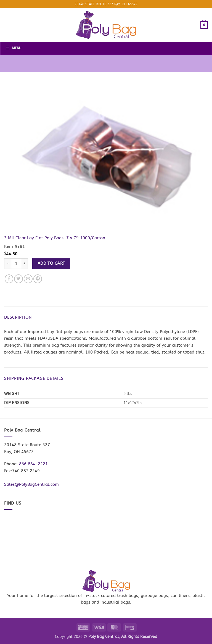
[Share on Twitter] (18, 279)
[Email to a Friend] (28, 279)
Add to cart (51, 263)
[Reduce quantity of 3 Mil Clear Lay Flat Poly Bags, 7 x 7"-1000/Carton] (7, 264)
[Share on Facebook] (9, 279)
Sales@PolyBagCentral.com (31, 484)
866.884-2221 (33, 464)
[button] (204, 25)
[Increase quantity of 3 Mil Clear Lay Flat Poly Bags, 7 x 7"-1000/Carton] (25, 264)
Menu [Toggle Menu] (14, 48)
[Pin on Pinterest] (38, 279)
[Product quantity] (16, 264)
